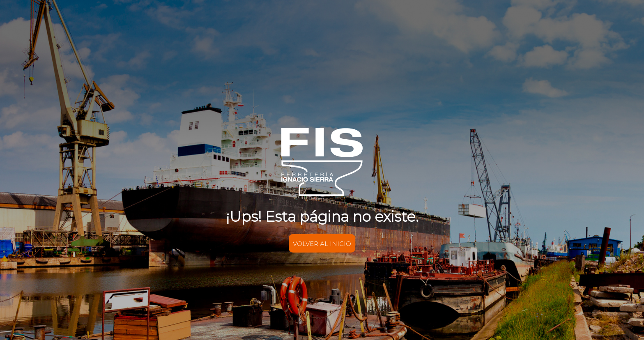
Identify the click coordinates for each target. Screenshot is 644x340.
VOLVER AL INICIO (322, 244)
